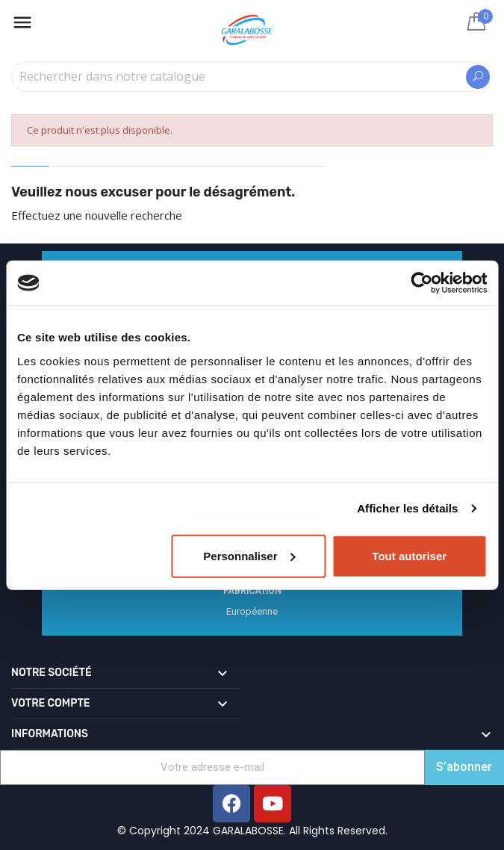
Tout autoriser (409, 555)
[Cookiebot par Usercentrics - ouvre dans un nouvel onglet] (421, 283)
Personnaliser (249, 555)
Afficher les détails (407, 508)
